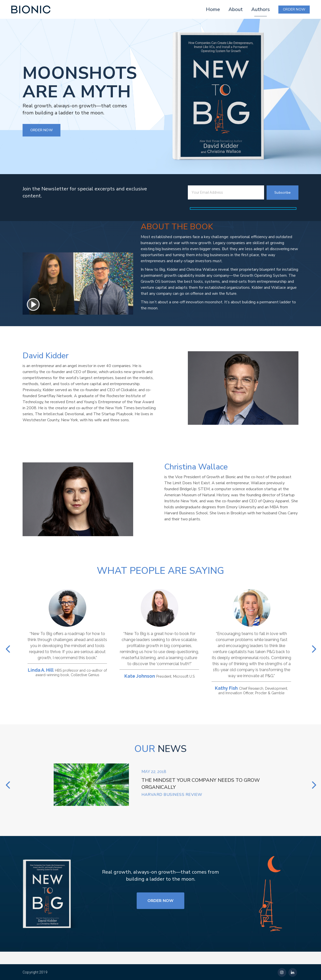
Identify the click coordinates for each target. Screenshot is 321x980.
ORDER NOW (294, 9)
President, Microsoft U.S (175, 676)
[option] (66, 633)
